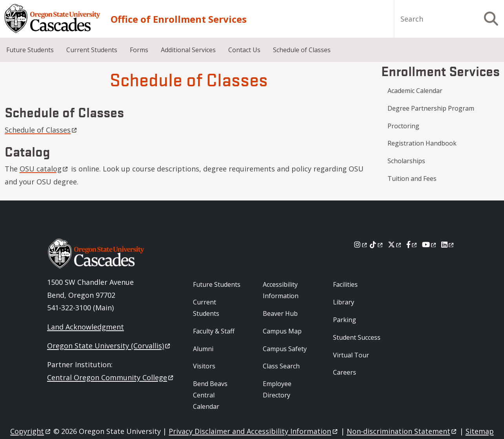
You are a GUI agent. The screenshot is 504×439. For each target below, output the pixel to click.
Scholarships (406, 161)
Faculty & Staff (214, 331)
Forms (139, 50)
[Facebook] (412, 244)
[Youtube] (430, 244)
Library (344, 302)
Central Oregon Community (111, 377)
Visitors (204, 366)
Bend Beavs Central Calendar (210, 395)
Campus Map (282, 331)
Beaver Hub (280, 313)
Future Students (30, 50)
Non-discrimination (402, 431)
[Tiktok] (377, 244)
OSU (44, 169)
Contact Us (244, 50)
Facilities (345, 284)
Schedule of (41, 130)
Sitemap (480, 431)
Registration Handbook (422, 143)
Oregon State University (109, 346)
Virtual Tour (351, 355)
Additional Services (188, 50)
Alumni (203, 349)
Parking (345, 320)
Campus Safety (285, 349)
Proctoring (403, 126)
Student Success (357, 337)
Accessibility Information (281, 290)
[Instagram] (361, 244)
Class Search (281, 366)
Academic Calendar (415, 91)
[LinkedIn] (448, 244)
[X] (395, 244)
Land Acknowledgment (86, 327)
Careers (345, 372)
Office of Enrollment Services (179, 19)
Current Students (92, 50)
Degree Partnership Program (431, 108)
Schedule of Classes (302, 50)
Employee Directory (277, 389)
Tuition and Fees (412, 179)
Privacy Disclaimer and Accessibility (254, 431)
